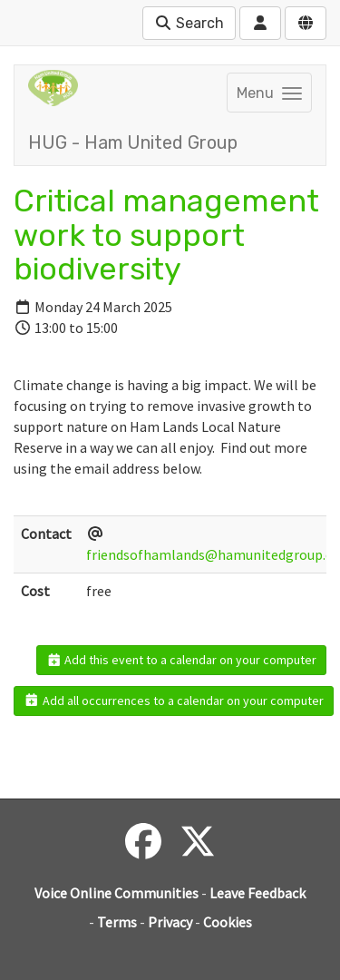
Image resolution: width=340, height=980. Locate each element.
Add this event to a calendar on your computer (182, 660)
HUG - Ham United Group (133, 142)
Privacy (170, 922)
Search (189, 23)
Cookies (228, 922)
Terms (117, 922)
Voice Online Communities (117, 893)
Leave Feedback (257, 893)
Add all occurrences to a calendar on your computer (174, 701)
